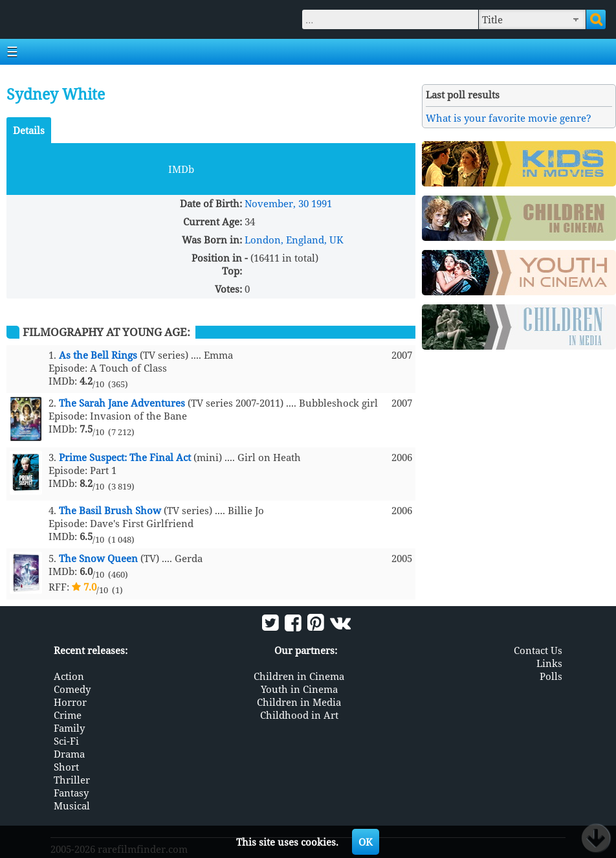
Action (69, 676)
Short (66, 767)
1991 (322, 203)
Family (69, 728)
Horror (70, 702)
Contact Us (538, 650)
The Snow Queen (98, 558)
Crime (68, 715)
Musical (72, 806)
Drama (69, 754)
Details (29, 130)
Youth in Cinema (299, 689)
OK (366, 842)
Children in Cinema (299, 676)
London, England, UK (294, 240)
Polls (551, 676)
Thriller (72, 780)
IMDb (181, 169)
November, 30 (277, 203)
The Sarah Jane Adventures (122, 403)
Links (549, 663)
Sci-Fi (66, 741)
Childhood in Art (299, 715)
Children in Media (299, 702)
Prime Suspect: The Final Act (125, 457)
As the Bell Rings (98, 355)
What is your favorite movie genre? (509, 118)
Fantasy (71, 793)
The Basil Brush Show (110, 510)
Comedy (72, 689)
